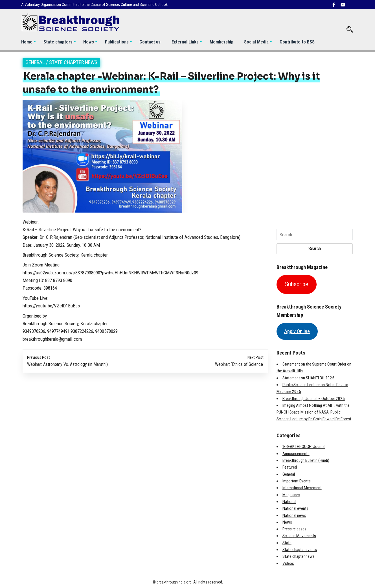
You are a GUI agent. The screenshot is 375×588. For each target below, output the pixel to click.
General (35, 62)
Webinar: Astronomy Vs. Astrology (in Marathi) (67, 364)
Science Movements (299, 536)
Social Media (256, 42)
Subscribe (297, 284)
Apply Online (297, 331)
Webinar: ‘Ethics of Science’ (239, 364)
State (287, 543)
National (289, 502)
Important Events (297, 481)
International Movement (302, 488)
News (89, 42)
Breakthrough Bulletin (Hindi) (306, 460)
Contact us (150, 42)
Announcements (296, 454)
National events (295, 508)
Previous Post (39, 358)
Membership (222, 42)
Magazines (291, 495)
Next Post (256, 358)
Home (27, 42)
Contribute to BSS (297, 42)
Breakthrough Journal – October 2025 (314, 399)
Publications (117, 42)
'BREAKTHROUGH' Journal (304, 447)
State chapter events (300, 550)
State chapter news (73, 62)
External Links (185, 42)
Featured (290, 467)
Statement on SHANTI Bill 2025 (308, 378)
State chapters (58, 42)
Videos (288, 563)
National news (294, 515)
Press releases (294, 529)
